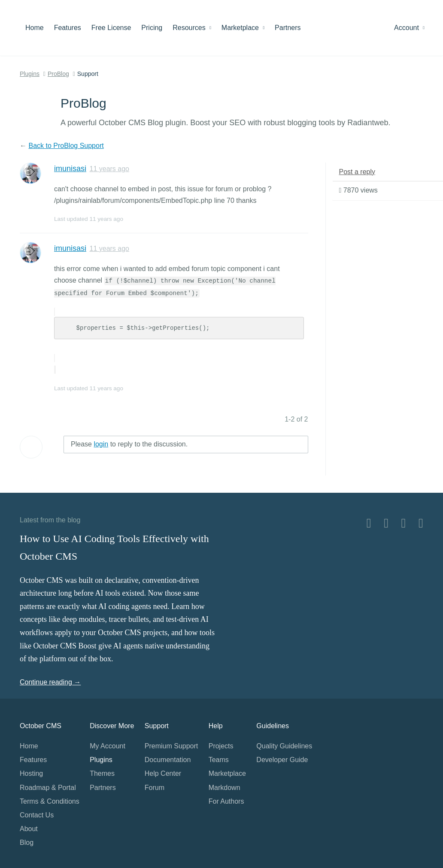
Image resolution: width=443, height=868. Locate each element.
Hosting (31, 773)
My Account (108, 746)
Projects (221, 746)
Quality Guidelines (284, 746)
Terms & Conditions (50, 801)
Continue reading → (50, 682)
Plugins (30, 74)
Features (68, 28)
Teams (219, 760)
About (29, 829)
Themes (102, 773)
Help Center (163, 773)
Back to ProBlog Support (66, 146)
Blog (27, 842)
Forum (155, 788)
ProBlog (58, 74)
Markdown (225, 788)
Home (35, 28)
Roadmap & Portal (48, 788)
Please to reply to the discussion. (129, 444)
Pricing (152, 28)
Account (409, 28)
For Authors (226, 801)
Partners (288, 28)
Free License (111, 28)
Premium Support (171, 746)
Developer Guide (282, 760)
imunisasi (70, 169)
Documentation (168, 760)
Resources (192, 28)
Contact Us (37, 815)
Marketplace (243, 28)
